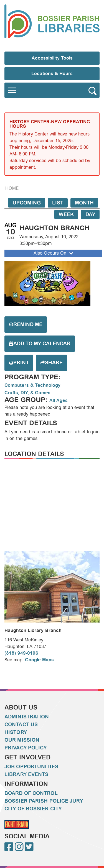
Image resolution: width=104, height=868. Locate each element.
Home (12, 188)
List (58, 203)
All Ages (59, 400)
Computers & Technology (32, 385)
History (16, 732)
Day (90, 214)
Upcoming (27, 203)
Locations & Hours (52, 74)
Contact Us (21, 724)
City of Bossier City (33, 809)
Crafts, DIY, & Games (27, 393)
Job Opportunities (31, 767)
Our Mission (22, 740)
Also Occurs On (54, 253)
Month (84, 203)
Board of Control (31, 793)
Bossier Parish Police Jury (44, 801)
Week (66, 214)
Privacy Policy (26, 748)
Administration (27, 717)
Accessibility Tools (52, 58)
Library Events (26, 774)
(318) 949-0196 (21, 653)
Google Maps (39, 660)
